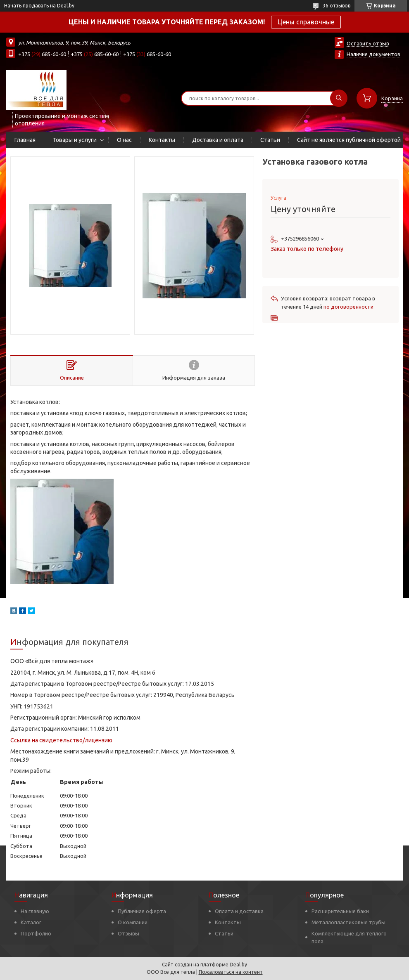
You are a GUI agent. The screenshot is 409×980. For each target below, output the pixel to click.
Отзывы (128, 933)
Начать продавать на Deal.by (39, 6)
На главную (35, 911)
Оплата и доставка (239, 911)
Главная (25, 140)
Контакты (162, 140)
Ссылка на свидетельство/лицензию (61, 740)
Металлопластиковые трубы (348, 922)
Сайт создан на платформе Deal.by (204, 965)
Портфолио (36, 933)
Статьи (270, 140)
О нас (124, 140)
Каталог (31, 922)
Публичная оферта (142, 911)
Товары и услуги (75, 140)
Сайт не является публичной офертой (349, 140)
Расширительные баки (340, 911)
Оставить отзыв (368, 43)
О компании (133, 922)
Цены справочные (306, 22)
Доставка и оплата (218, 140)
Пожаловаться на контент (231, 972)
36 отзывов (336, 6)
